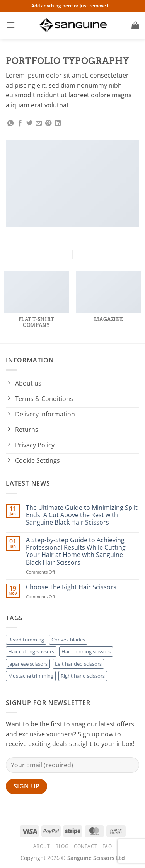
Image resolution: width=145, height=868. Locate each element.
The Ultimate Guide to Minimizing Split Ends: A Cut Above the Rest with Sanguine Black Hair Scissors (82, 515)
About (42, 846)
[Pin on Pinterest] (48, 124)
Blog (62, 846)
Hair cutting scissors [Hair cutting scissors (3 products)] (31, 651)
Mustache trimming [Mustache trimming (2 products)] (31, 676)
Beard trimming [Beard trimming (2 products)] (26, 640)
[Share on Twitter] (29, 124)
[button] (10, 25)
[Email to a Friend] (39, 124)
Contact (85, 846)
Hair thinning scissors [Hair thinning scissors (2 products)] (86, 651)
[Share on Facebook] (20, 124)
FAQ (107, 846)
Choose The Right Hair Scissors (71, 587)
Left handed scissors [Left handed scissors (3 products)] (78, 664)
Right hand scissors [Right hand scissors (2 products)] (83, 676)
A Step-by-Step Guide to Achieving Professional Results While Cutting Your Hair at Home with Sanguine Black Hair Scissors (76, 551)
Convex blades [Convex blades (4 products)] (68, 640)
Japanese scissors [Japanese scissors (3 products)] (28, 664)
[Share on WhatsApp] (10, 124)
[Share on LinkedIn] (58, 124)
